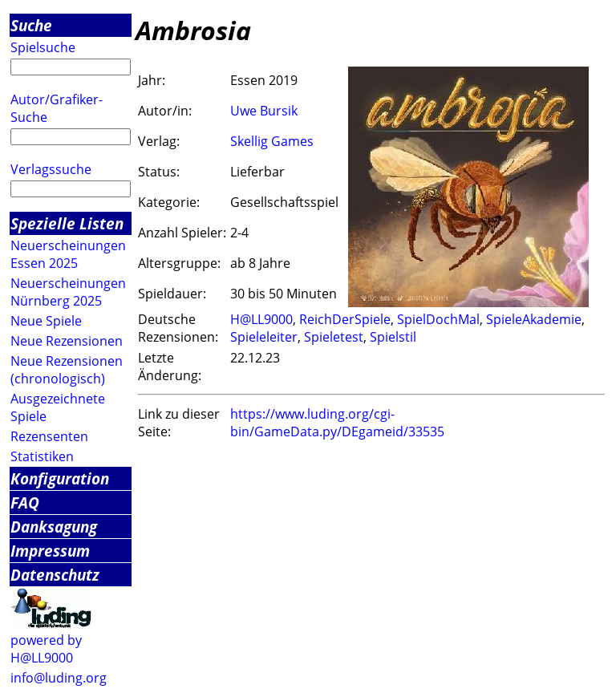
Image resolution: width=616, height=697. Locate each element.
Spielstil (393, 337)
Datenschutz (55, 575)
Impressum (50, 551)
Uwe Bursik (264, 111)
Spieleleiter (264, 337)
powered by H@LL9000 (46, 649)
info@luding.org (59, 678)
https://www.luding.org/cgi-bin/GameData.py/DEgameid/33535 (337, 423)
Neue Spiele (46, 321)
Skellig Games (272, 141)
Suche (31, 25)
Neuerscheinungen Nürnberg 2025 (68, 292)
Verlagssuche (51, 169)
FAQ (25, 502)
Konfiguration (60, 478)
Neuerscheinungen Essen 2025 (68, 254)
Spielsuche (43, 47)
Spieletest (334, 337)
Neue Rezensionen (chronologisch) (67, 370)
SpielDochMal (438, 319)
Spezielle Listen (67, 223)
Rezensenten (49, 436)
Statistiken (42, 456)
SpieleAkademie (534, 319)
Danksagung (54, 527)
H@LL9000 (261, 319)
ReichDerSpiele (345, 319)
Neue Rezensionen (67, 341)
